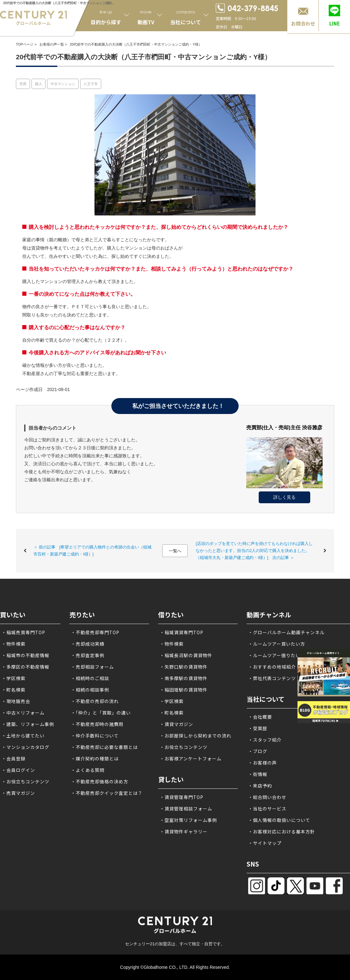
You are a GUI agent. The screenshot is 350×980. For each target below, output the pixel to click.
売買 (23, 84)
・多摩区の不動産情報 (25, 667)
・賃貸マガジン (176, 724)
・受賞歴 (258, 728)
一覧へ (175, 551)
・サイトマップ (265, 843)
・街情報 (258, 774)
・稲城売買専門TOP (23, 632)
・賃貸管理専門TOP (182, 797)
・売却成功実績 (88, 644)
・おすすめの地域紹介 (272, 667)
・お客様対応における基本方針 (282, 831)
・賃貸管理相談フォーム (186, 809)
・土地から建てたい (23, 736)
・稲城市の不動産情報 (25, 655)
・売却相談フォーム (92, 667)
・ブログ (258, 751)
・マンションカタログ (25, 747)
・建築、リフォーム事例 (28, 724)
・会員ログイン (18, 770)
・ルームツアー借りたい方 (277, 655)
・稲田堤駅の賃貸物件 (184, 690)
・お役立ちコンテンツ (25, 781)
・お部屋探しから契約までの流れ (196, 736)
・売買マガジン (18, 793)
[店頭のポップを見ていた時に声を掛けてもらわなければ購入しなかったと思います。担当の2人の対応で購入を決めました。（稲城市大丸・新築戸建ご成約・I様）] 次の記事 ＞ (254, 551)
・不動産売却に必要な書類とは (104, 747)
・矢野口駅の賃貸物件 (184, 667)
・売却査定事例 (88, 655)
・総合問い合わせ (267, 797)
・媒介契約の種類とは (95, 759)
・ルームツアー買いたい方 (277, 644)
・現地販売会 (16, 701)
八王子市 (91, 84)
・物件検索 (14, 644)
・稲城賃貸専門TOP (182, 632)
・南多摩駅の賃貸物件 (184, 678)
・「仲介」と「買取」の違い (101, 713)
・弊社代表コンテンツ (272, 678)
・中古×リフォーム (23, 713)
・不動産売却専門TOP (95, 632)
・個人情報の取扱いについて (279, 820)
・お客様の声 (262, 763)
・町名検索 (14, 690)
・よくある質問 (88, 770)
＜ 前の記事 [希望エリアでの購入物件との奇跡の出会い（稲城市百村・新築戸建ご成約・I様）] (92, 551)
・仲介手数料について (95, 736)
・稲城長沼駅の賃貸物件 (186, 655)
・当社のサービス (267, 809)
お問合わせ (303, 23)
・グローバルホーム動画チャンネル (286, 632)
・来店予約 (260, 786)
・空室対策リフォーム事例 (188, 820)
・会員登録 (14, 759)
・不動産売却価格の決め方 (100, 781)
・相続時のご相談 (90, 678)
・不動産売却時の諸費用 (97, 724)
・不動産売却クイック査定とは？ (107, 793)
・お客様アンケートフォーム (191, 759)
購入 (38, 84)
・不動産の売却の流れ (95, 701)
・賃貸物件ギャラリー (184, 831)
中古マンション (63, 84)
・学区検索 (14, 678)
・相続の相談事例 (90, 690)
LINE (335, 23)
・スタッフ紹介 (265, 740)
